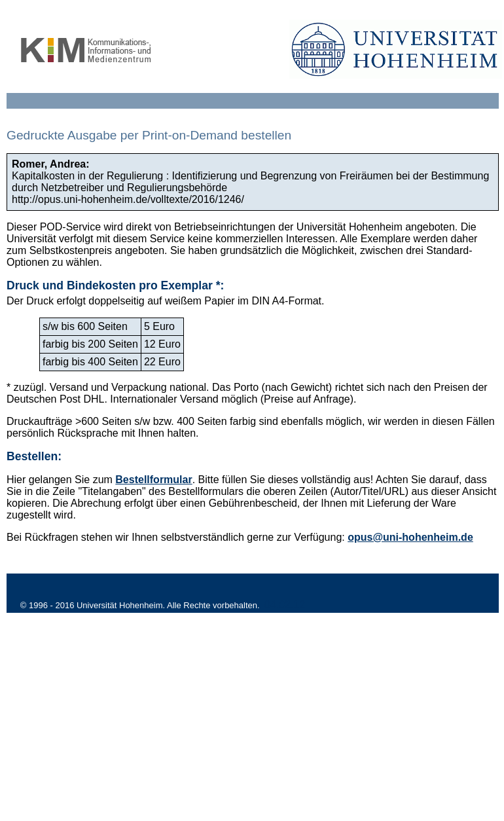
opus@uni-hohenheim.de (410, 537)
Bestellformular (153, 480)
